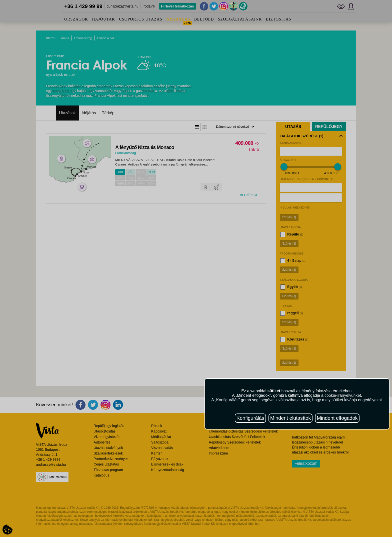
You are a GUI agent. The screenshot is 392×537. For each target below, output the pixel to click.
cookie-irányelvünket (343, 395)
